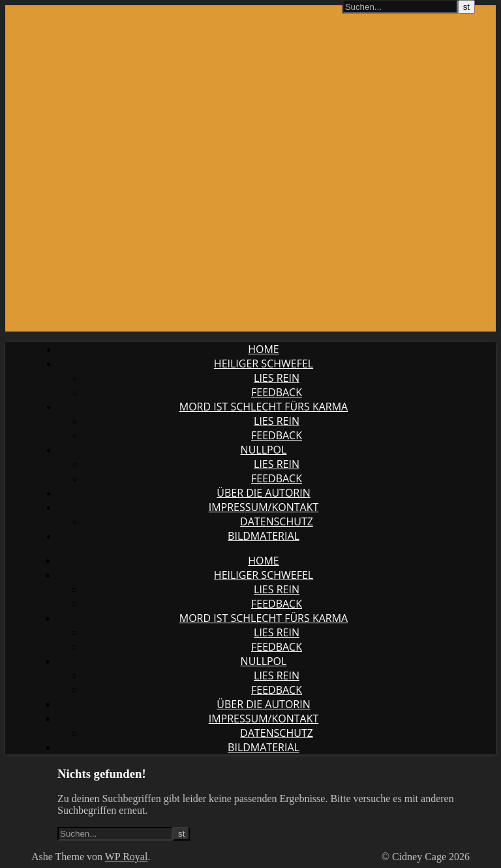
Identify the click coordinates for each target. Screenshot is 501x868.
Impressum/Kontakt (264, 507)
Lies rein (277, 378)
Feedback (277, 392)
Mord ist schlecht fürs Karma (264, 407)
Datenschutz (277, 521)
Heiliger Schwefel (264, 364)
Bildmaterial (264, 536)
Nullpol (264, 450)
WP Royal (127, 857)
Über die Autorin (263, 493)
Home (264, 349)
